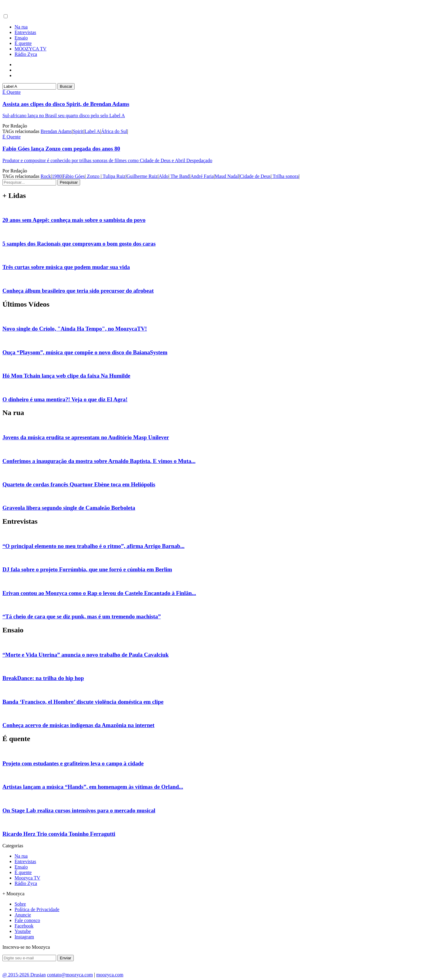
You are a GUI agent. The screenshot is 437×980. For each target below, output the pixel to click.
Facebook (24, 926)
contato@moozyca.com (70, 975)
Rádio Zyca (26, 54)
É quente (23, 43)
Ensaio (21, 38)
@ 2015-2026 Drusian (24, 975)
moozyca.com (110, 975)
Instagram (24, 937)
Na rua (21, 27)
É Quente (12, 92)
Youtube (23, 931)
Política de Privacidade (37, 909)
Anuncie (23, 915)
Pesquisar (69, 182)
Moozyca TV (27, 878)
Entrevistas (25, 32)
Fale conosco (27, 920)
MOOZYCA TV (30, 49)
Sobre (20, 904)
